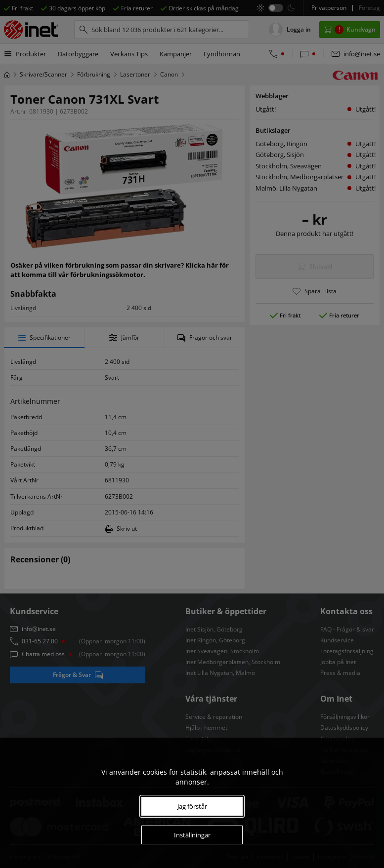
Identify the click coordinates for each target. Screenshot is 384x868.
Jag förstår (192, 806)
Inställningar (192, 835)
